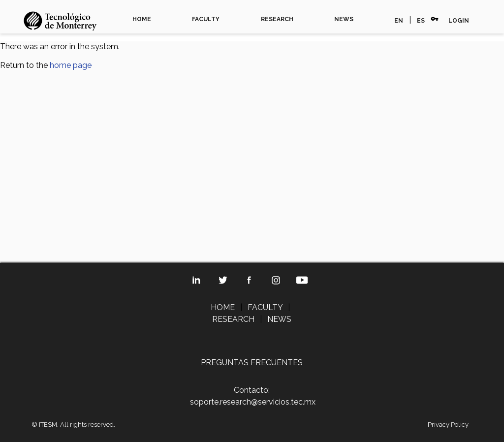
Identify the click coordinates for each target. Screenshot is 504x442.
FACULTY (206, 19)
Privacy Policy (448, 425)
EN (399, 21)
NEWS (344, 19)
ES (421, 21)
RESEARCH (277, 19)
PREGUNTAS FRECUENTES (252, 363)
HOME (142, 19)
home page (71, 65)
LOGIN (459, 21)
